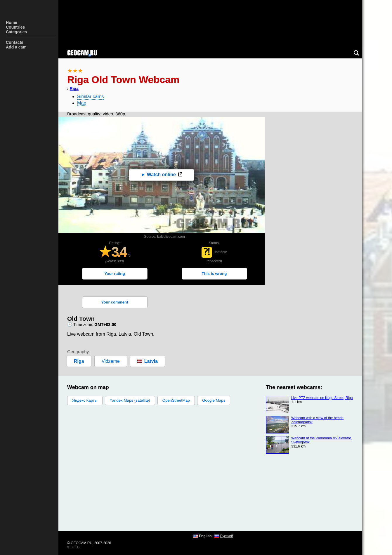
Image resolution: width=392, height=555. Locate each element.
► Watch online (158, 175)
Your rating (115, 274)
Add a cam (16, 47)
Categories (16, 32)
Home (12, 22)
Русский (227, 536)
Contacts (15, 42)
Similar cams (91, 97)
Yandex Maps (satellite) (130, 400)
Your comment (115, 302)
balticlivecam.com (171, 237)
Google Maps (214, 400)
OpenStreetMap (176, 400)
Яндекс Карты (85, 400)
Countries (15, 27)
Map (82, 103)
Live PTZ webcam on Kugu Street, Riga (322, 398)
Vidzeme (111, 361)
